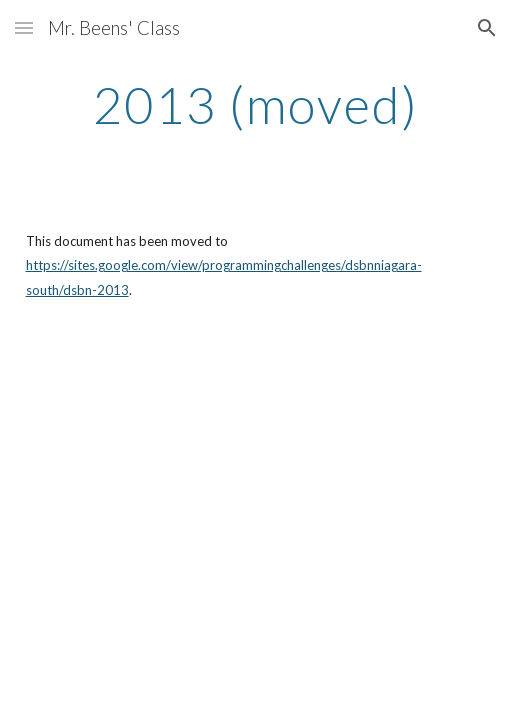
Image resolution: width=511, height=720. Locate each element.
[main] (256, 105)
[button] (24, 27)
